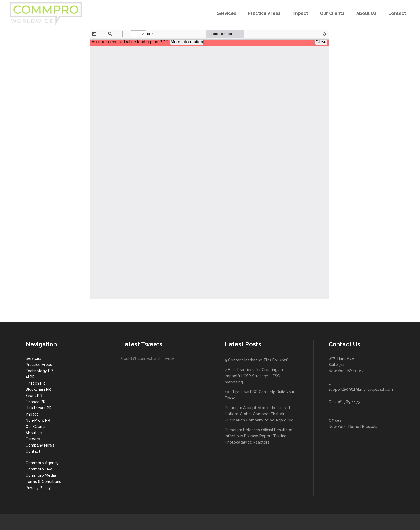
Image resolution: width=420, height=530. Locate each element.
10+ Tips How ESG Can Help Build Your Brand (260, 395)
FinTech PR (35, 383)
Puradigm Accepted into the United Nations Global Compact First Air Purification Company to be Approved (259, 414)
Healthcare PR (39, 408)
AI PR (30, 377)
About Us (34, 433)
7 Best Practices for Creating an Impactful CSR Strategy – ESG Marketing (254, 376)
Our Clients (36, 427)
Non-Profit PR (38, 420)
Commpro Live (39, 469)
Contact (33, 451)
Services (33, 358)
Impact (32, 414)
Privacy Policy (38, 488)
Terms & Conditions (43, 482)
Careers (33, 439)
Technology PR (39, 371)
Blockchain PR (38, 389)
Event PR (34, 396)
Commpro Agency (42, 463)
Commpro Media (41, 475)
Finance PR (36, 402)
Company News (40, 445)
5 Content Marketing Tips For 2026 (257, 360)
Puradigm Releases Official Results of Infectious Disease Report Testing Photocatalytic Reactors (259, 436)
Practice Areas (39, 365)
